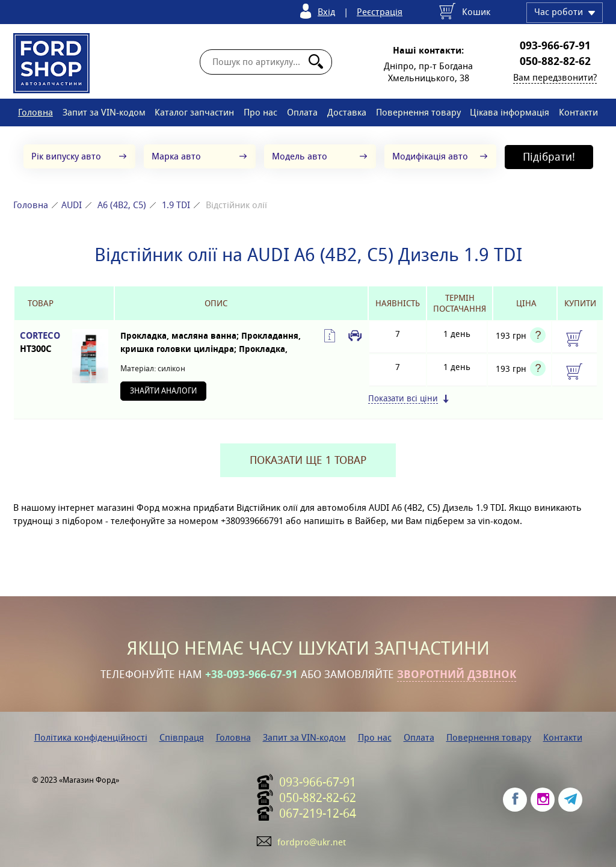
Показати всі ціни (403, 399)
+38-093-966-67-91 (251, 674)
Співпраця (182, 737)
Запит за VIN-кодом (104, 112)
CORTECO (40, 343)
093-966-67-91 (555, 46)
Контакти (578, 112)
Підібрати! (549, 157)
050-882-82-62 (555, 61)
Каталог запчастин (194, 112)
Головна (35, 112)
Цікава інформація (510, 112)
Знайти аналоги (163, 391)
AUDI (72, 205)
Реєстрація (380, 12)
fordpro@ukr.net (312, 842)
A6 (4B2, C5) (122, 205)
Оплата (302, 112)
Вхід (326, 12)
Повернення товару (418, 112)
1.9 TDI (176, 205)
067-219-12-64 (318, 813)
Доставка (347, 112)
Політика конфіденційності (91, 737)
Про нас (260, 112)
